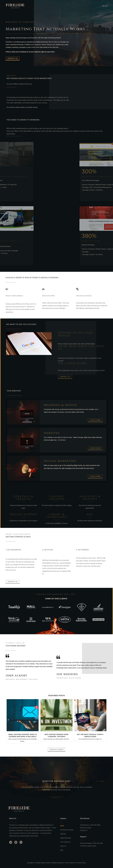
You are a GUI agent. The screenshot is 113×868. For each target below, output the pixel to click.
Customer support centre (88, 846)
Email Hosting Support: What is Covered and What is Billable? (23, 735)
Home (62, 826)
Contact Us (84, 830)
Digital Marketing (66, 838)
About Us (63, 846)
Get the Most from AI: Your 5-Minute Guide (90, 735)
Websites (63, 834)
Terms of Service (70, 863)
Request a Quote (86, 828)
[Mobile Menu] (105, 6)
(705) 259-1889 (95, 825)
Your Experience (65, 842)
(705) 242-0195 (98, 843)
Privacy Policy (81, 863)
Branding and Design (67, 830)
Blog (62, 850)
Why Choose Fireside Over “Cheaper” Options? (56, 735)
